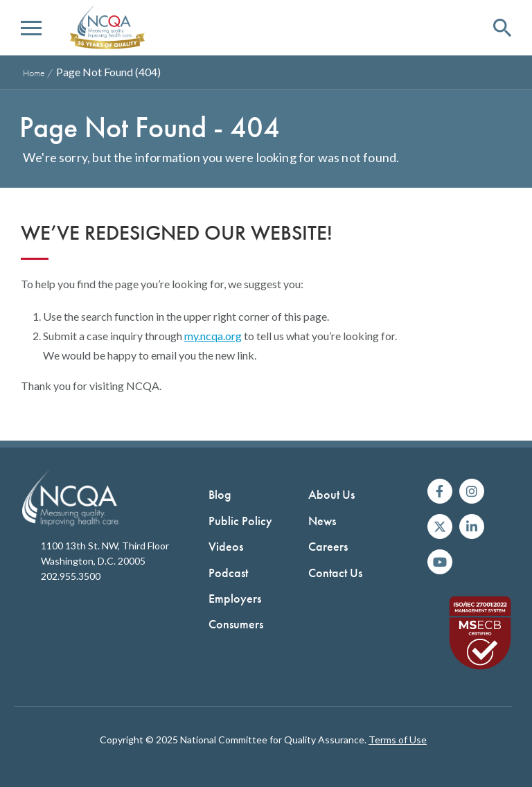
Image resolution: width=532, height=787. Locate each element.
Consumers (236, 624)
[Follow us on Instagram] (472, 491)
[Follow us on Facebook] (440, 491)
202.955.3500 (71, 576)
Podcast (228, 573)
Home (34, 73)
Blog (220, 494)
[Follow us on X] (440, 527)
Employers (235, 598)
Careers (328, 546)
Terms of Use (398, 740)
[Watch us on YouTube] (440, 562)
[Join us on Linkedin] (472, 527)
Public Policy (240, 521)
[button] (31, 28)
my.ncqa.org (213, 336)
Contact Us (335, 573)
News (322, 521)
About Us (331, 494)
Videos (226, 546)
